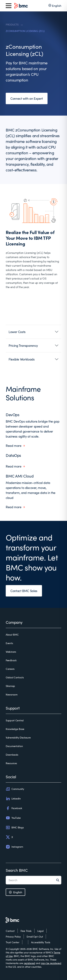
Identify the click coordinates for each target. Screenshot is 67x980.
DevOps (13, 415)
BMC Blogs (15, 827)
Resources (11, 763)
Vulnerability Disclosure (18, 737)
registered (29, 963)
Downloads (12, 755)
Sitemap (10, 686)
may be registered (51, 963)
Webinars (11, 652)
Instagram (14, 847)
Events (9, 643)
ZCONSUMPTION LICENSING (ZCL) (25, 31)
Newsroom (12, 695)
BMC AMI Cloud (20, 476)
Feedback (11, 660)
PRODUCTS (12, 25)
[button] (33, 332)
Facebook (14, 808)
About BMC (12, 635)
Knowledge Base (15, 729)
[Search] (59, 880)
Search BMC (17, 870)
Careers (10, 669)
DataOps (13, 455)
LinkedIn (13, 799)
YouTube (13, 818)
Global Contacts (15, 677)
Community (15, 789)
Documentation (14, 746)
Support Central (15, 720)
